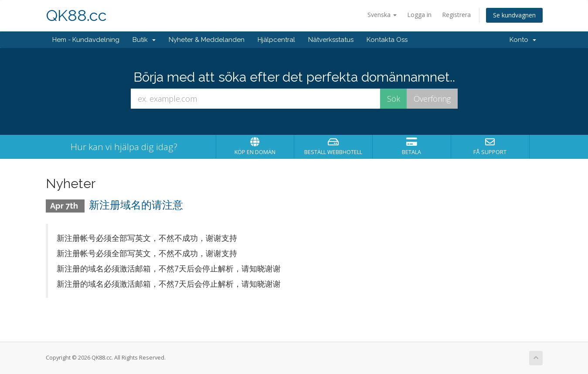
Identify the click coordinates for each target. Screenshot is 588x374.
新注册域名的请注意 (136, 205)
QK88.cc (76, 15)
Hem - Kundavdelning (86, 40)
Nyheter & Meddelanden (207, 40)
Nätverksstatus (331, 40)
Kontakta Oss (387, 40)
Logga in (419, 15)
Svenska (382, 15)
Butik (144, 40)
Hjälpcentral (276, 40)
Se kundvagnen (514, 15)
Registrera (456, 15)
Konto (523, 40)
